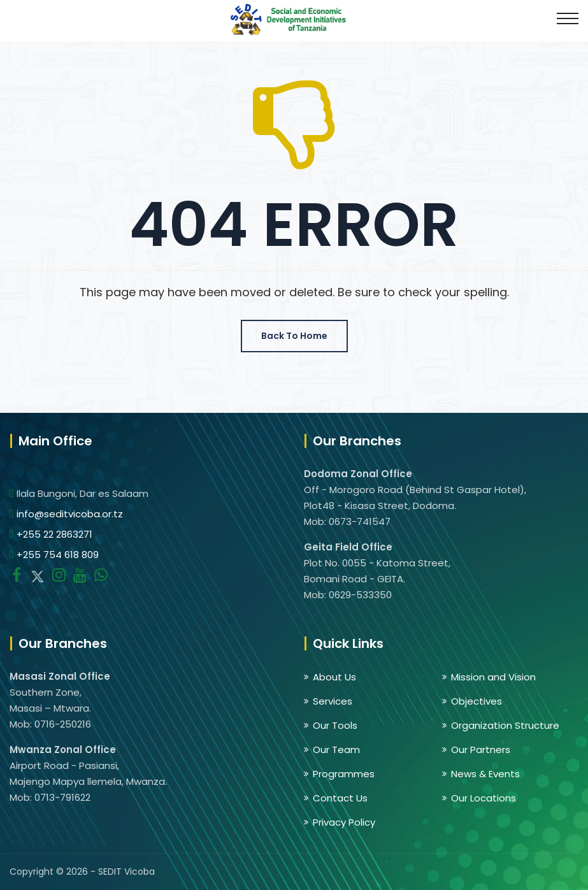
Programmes (344, 774)
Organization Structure (505, 725)
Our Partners (481, 750)
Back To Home (294, 336)
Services (333, 701)
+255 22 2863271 (54, 534)
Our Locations (484, 798)
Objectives (477, 701)
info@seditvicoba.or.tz (70, 514)
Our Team (336, 750)
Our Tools (335, 725)
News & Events (485, 774)
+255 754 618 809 (58, 555)
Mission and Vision (493, 677)
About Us (334, 677)
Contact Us (340, 798)
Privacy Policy (344, 822)
